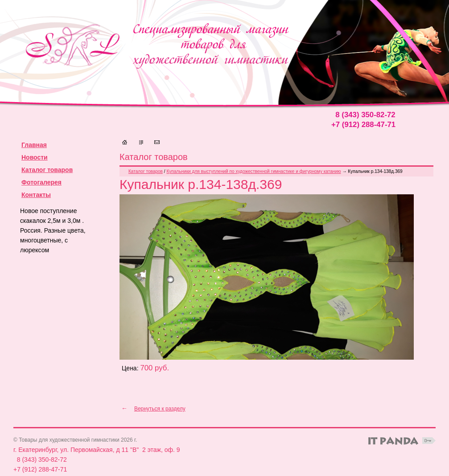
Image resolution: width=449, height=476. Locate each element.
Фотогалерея (41, 182)
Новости (35, 157)
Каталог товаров (47, 170)
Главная (34, 145)
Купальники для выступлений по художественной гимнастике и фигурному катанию (253, 171)
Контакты (36, 195)
